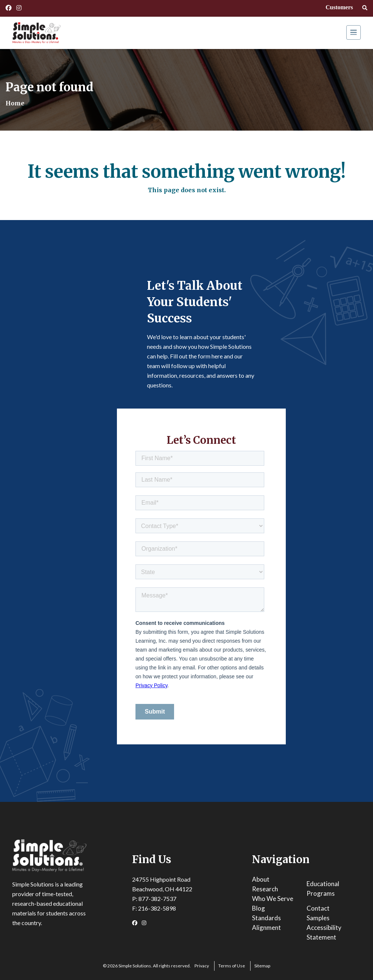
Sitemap (262, 966)
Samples (318, 918)
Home (15, 103)
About (261, 879)
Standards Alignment (266, 923)
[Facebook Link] (9, 8)
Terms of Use (232, 966)
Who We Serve (273, 899)
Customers (339, 7)
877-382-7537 (157, 899)
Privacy (202, 966)
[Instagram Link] (19, 8)
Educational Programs (323, 889)
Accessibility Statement (324, 932)
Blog (259, 908)
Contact (318, 908)
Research (265, 889)
